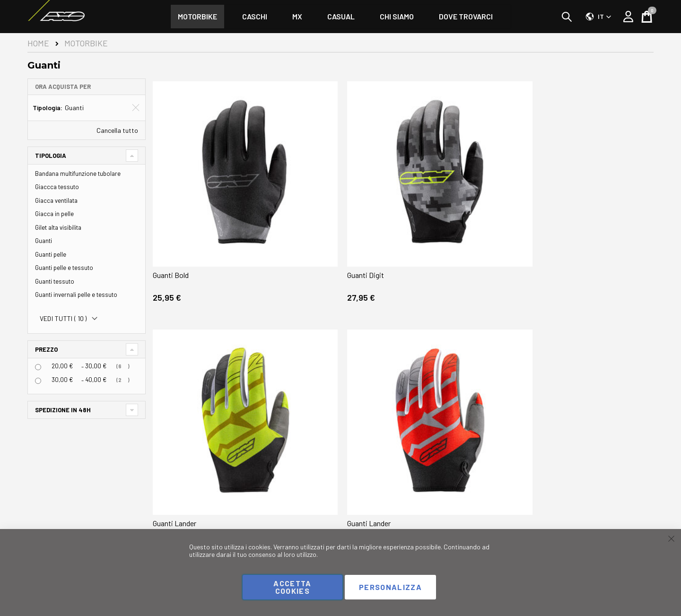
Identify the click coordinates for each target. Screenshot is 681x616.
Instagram (46, 517)
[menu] (341, 17)
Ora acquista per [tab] (63, 87)
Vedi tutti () (63, 319)
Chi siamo (362, 510)
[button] (598, 17)
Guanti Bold (173, 210)
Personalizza (390, 587)
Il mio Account (207, 510)
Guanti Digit (300, 210)
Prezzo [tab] (46, 349)
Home (38, 43)
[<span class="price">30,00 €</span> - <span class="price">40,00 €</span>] (38, 381)
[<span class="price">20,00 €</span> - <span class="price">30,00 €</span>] (38, 367)
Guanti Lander (431, 210)
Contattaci (284, 520)
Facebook (45, 506)
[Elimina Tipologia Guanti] (136, 108)
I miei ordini (203, 520)
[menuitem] (197, 17)
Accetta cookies (292, 587)
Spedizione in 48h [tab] (63, 410)
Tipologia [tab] (51, 156)
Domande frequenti (295, 510)
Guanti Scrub (429, 395)
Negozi (644, 510)
